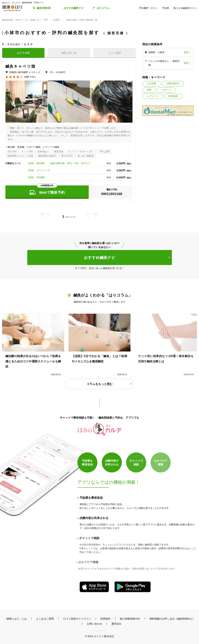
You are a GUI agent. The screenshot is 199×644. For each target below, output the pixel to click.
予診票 (165, 8)
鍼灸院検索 (44, 8)
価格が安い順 (69, 53)
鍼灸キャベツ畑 (20, 66)
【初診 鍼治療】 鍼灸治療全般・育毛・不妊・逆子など (59, 163)
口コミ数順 (115, 53)
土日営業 (151, 83)
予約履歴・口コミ (148, 8)
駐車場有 (173, 96)
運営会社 (116, 624)
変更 (186, 52)
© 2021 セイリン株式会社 (99, 636)
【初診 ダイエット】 (39, 170)
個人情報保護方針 (130, 619)
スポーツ (166, 90)
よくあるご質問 (45, 619)
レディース (153, 96)
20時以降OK (173, 83)
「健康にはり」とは (15, 619)
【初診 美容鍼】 (38, 177)
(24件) (33, 77)
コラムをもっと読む (100, 384)
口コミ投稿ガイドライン (77, 619)
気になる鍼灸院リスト (185, 8)
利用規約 (105, 619)
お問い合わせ (95, 624)
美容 (149, 90)
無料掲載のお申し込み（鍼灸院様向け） (172, 619)
